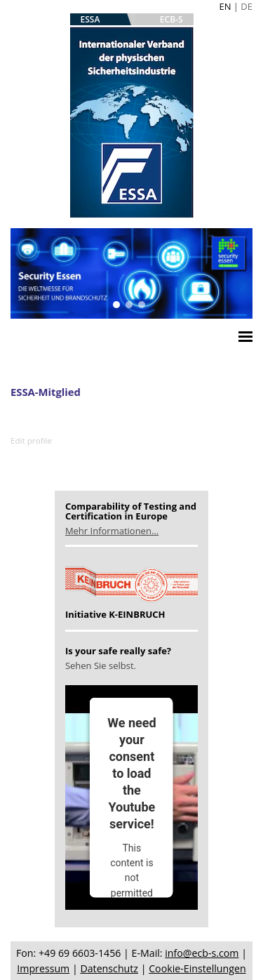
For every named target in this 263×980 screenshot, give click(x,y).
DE (247, 6)
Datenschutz (109, 968)
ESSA (90, 19)
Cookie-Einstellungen (197, 968)
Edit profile (31, 441)
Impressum (43, 968)
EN (225, 6)
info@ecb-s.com (202, 953)
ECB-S (171, 19)
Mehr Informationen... (112, 531)
